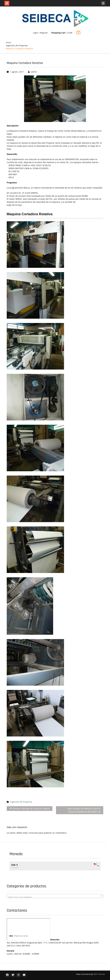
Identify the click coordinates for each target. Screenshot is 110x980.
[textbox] (55, 897)
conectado (33, 833)
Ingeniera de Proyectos (17, 45)
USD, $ (14, 865)
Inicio (8, 42)
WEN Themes (99, 974)
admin (34, 72)
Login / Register (40, 33)
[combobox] (55, 896)
